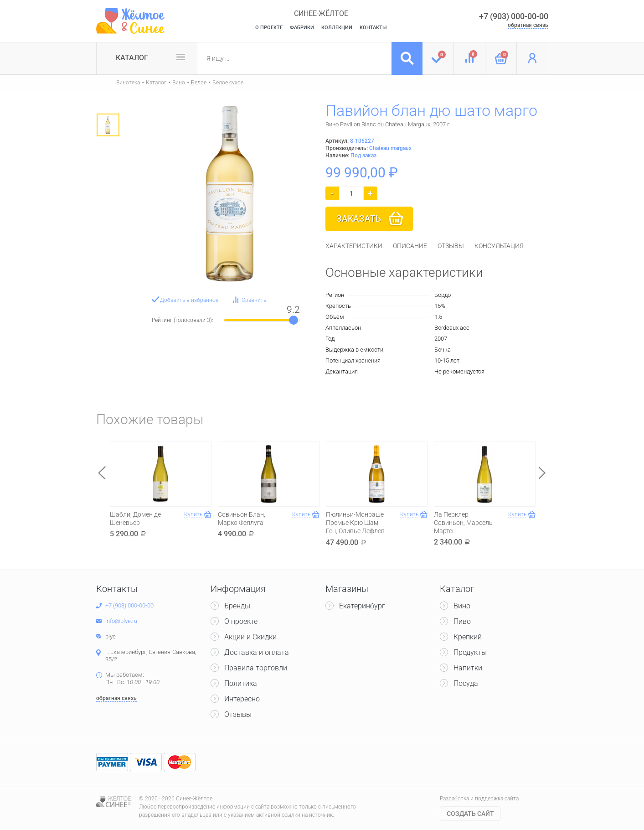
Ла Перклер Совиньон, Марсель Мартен (463, 523)
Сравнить (254, 300)
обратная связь (528, 25)
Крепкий (468, 637)
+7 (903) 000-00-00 (514, 16)
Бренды (237, 606)
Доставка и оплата (257, 652)
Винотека (128, 83)
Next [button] (542, 473)
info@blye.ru (121, 621)
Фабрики (302, 28)
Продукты (470, 652)
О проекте (241, 621)
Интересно (242, 699)
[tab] (354, 246)
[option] (108, 125)
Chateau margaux (390, 148)
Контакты (373, 28)
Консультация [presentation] (499, 246)
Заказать (359, 219)
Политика (241, 683)
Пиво (462, 621)
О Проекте (269, 28)
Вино (179, 83)
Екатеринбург (362, 606)
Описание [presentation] (410, 246)
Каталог (132, 58)
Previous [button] (102, 473)
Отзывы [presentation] (451, 246)
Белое (199, 83)
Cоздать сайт (470, 814)
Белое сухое (228, 83)
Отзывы (238, 714)
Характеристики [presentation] (354, 246)
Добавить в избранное (189, 300)
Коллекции (337, 28)
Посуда (466, 683)
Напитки (468, 668)
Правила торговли (256, 668)
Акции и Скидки (250, 637)
